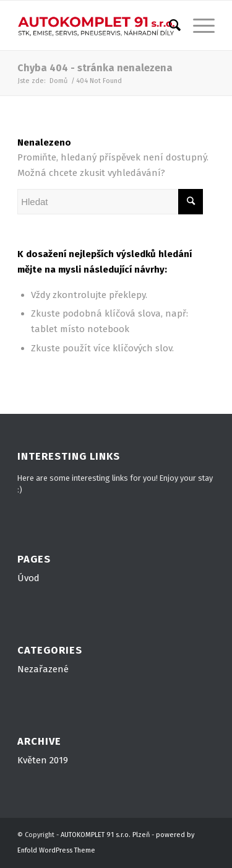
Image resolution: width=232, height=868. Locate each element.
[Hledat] (169, 25)
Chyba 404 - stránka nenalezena (95, 68)
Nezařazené (43, 669)
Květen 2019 (43, 760)
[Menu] (198, 25)
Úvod (28, 578)
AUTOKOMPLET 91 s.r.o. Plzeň (105, 835)
